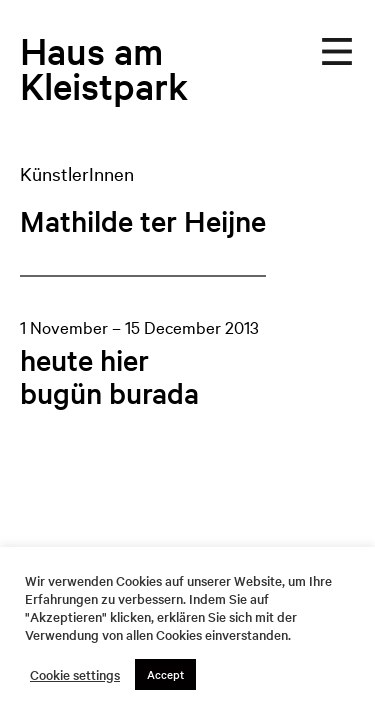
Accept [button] (165, 674)
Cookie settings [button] (75, 675)
